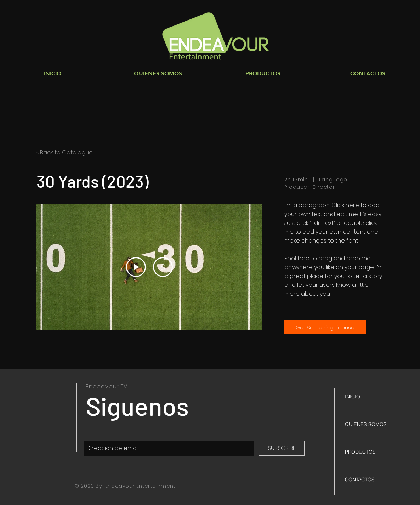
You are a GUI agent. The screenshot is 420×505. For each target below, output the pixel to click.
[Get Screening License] (325, 327)
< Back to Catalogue (65, 152)
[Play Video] (136, 267)
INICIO (353, 397)
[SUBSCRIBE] (282, 448)
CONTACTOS (360, 480)
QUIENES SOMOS (366, 424)
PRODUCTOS (360, 452)
